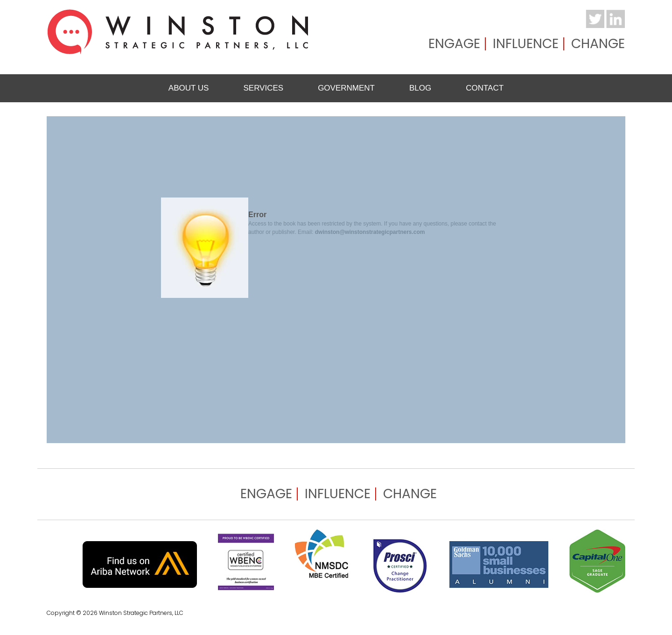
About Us (189, 88)
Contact (485, 88)
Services (263, 88)
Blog (420, 88)
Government (346, 88)
